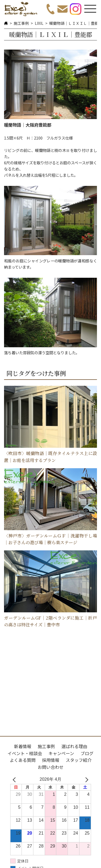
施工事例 (21, 23)
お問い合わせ (51, 767)
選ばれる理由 (74, 746)
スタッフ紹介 (79, 760)
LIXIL (39, 23)
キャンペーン (61, 753)
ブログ (87, 753)
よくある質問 (23, 760)
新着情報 (23, 746)
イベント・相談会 (25, 753)
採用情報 (51, 760)
